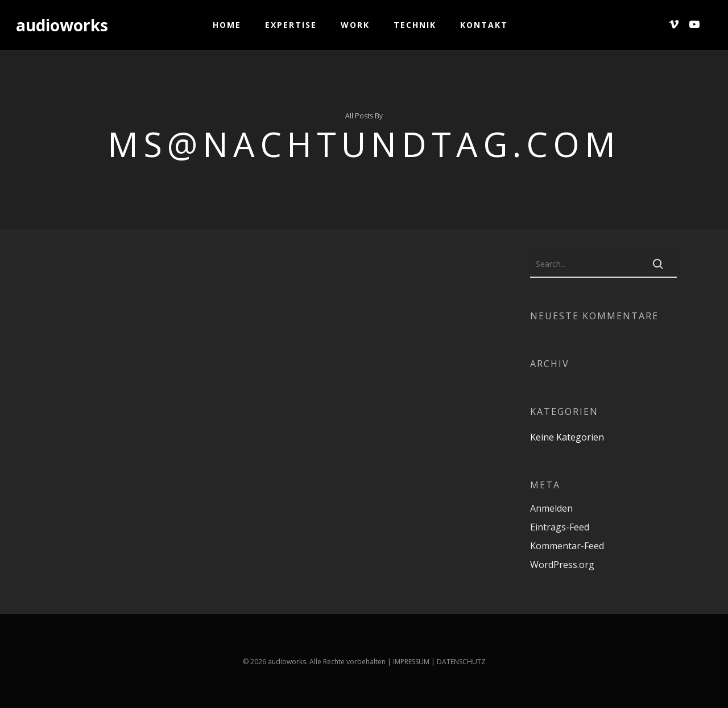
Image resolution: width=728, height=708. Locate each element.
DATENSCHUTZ (461, 662)
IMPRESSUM (411, 662)
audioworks (62, 25)
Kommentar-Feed (567, 546)
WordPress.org (562, 565)
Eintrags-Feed (560, 527)
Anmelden (551, 508)
